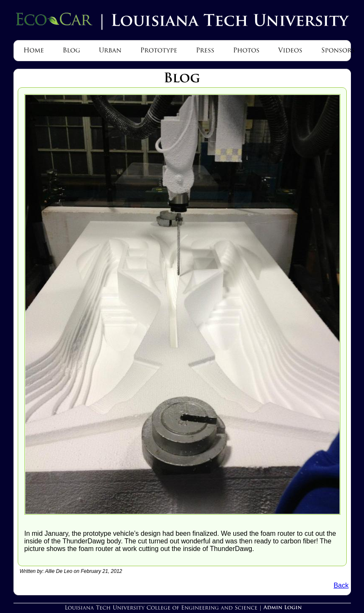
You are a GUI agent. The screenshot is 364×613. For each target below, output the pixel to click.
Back (341, 585)
